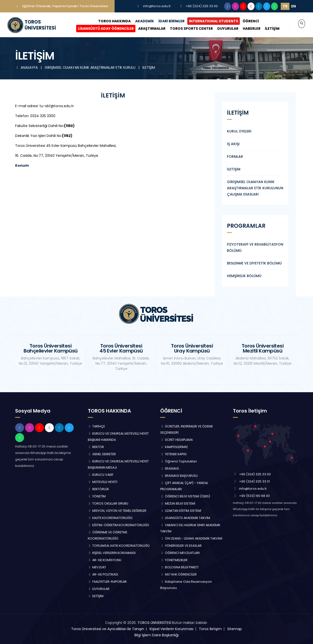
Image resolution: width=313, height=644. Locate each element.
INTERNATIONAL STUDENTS (208, 21)
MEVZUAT (97, 567)
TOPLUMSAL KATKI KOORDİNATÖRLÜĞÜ (119, 546)
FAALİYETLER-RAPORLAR (107, 582)
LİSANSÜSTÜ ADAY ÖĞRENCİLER (101, 29)
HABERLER (246, 29)
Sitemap (235, 629)
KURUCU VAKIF (101, 475)
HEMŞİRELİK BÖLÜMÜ (244, 276)
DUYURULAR (223, 29)
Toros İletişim (210, 629)
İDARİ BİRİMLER (166, 21)
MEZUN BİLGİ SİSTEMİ (178, 503)
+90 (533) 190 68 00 (254, 496)
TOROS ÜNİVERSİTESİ (154, 623)
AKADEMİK (139, 21)
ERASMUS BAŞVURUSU (179, 476)
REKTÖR (96, 447)
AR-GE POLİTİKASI (103, 574)
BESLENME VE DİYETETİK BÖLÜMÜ (254, 263)
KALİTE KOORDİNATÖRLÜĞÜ (110, 518)
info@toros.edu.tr (157, 6)
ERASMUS (170, 468)
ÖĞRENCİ (246, 21)
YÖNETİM (97, 496)
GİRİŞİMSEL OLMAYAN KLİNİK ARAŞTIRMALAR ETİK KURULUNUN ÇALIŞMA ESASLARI (255, 188)
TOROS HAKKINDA (109, 21)
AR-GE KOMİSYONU (105, 560)
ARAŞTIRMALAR (147, 29)
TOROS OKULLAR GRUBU (108, 503)
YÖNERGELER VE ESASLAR (181, 546)
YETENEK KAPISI (173, 454)
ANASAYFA (27, 67)
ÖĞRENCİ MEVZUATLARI (180, 553)
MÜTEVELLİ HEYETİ (103, 482)
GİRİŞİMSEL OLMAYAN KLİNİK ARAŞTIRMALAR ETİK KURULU (91, 67)
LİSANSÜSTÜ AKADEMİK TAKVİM (185, 518)
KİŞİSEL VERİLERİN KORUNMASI (112, 553)
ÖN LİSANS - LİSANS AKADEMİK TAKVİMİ (191, 538)
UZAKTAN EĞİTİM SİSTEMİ (181, 511)
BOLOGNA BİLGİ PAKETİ (179, 567)
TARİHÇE (96, 426)
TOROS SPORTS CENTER (186, 29)
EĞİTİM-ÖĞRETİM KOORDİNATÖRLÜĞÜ (119, 525)
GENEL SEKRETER (102, 454)
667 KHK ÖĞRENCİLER (178, 574)
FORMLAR (235, 157)
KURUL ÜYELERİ (239, 131)
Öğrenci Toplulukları (179, 461)
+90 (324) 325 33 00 (202, 6)
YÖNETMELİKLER (174, 560)
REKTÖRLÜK (98, 489)
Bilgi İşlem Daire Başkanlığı (156, 635)
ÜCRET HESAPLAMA (176, 440)
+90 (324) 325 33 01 (254, 481)
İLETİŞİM (267, 29)
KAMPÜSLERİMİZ (174, 447)
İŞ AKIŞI (233, 144)
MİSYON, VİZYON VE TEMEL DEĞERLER (117, 511)
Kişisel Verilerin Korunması (172, 629)
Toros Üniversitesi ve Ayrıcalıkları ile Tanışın (108, 629)
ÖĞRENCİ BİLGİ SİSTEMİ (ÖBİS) (185, 496)
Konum (22, 165)
